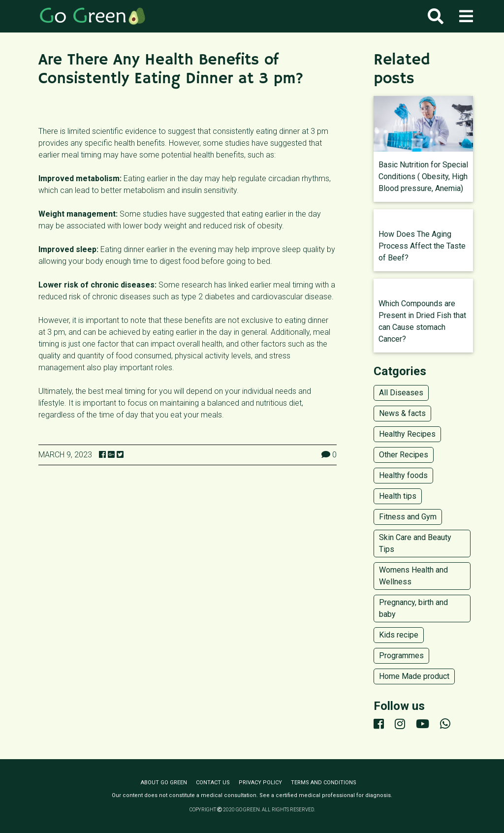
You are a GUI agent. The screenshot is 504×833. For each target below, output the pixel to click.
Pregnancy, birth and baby (413, 608)
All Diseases (401, 393)
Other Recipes (404, 455)
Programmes (401, 656)
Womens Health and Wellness (413, 576)
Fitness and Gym (408, 517)
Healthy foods (403, 475)
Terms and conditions (324, 783)
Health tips (398, 496)
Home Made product (414, 676)
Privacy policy (260, 783)
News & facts (402, 413)
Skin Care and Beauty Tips (415, 543)
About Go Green (164, 783)
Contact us (213, 783)
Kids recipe (399, 635)
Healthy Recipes (407, 434)
